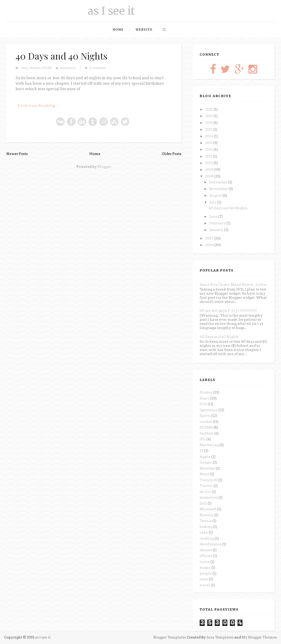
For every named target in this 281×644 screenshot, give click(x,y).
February (218, 223)
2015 (209, 130)
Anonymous (68, 68)
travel (205, 585)
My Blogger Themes (259, 637)
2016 (209, 123)
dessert (206, 550)
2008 (210, 176)
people (206, 573)
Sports (205, 416)
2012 (209, 149)
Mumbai (35, 68)
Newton (207, 515)
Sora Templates (220, 637)
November (219, 189)
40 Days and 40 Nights (62, 56)
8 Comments (98, 68)
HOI (203, 404)
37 (202, 451)
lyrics (205, 562)
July (213, 202)
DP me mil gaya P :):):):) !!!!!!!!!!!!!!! (228, 311)
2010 (209, 163)
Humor (206, 392)
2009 (210, 170)
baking (206, 527)
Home (118, 30)
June (214, 217)
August (216, 196)
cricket (206, 422)
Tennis (206, 521)
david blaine (211, 544)
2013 (209, 143)
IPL (203, 439)
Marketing (209, 445)
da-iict (205, 492)
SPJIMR (47, 68)
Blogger (104, 167)
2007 (210, 238)
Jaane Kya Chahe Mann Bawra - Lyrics (233, 285)
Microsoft (208, 509)
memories (209, 497)
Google (206, 462)
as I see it (111, 11)
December (219, 182)
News (204, 474)
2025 (209, 109)
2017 (209, 116)
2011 (209, 156)
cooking (207, 538)
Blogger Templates (170, 637)
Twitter (206, 486)
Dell (203, 503)
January (217, 230)
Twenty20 (209, 480)
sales (204, 579)
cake (204, 533)
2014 (209, 136)
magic (205, 568)
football (207, 433)
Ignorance (209, 410)
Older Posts (172, 154)
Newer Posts (17, 154)
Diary (25, 68)
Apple (205, 457)
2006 (210, 245)
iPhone (206, 556)
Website (144, 30)
